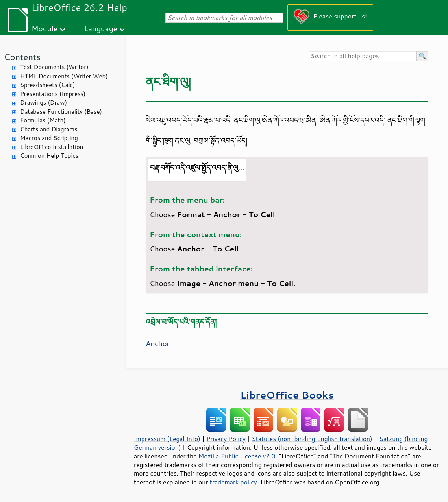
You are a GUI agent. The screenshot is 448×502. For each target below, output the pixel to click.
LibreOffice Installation (52, 147)
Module (44, 28)
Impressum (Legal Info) (167, 439)
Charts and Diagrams (49, 129)
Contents (22, 57)
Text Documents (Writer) (54, 67)
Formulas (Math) (43, 120)
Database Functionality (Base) (61, 112)
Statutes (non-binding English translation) (312, 439)
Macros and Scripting (49, 138)
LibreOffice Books (287, 395)
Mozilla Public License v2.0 (237, 456)
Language (101, 28)
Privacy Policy (226, 439)
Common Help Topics (49, 156)
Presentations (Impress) (53, 94)
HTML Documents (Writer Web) (64, 76)
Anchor (158, 343)
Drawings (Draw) (44, 102)
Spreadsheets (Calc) (47, 85)
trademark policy (233, 482)
